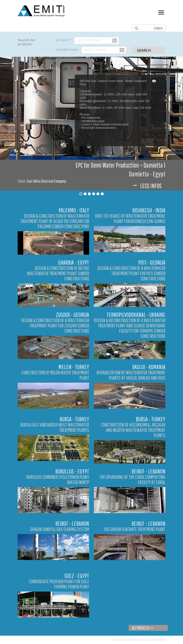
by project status (67, 49)
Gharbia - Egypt (74, 262)
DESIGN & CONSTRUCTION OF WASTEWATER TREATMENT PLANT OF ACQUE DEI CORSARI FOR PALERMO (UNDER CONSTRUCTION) (55, 221)
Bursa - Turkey (74, 419)
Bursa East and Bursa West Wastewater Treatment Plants (55, 427)
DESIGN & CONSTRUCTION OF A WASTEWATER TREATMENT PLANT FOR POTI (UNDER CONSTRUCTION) (131, 273)
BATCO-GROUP (158, 640)
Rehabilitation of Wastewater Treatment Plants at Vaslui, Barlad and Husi (131, 375)
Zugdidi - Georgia (72, 315)
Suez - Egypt (77, 576)
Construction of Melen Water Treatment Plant (55, 375)
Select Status (95, 50)
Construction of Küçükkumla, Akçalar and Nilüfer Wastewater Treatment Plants (133, 430)
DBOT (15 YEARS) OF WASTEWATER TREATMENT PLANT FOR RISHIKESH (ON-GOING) (130, 218)
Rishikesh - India (149, 210)
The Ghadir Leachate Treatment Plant (134, 529)
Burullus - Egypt (72, 471)
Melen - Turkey (74, 367)
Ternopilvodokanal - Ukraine (136, 315)
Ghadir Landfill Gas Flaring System (60, 529)
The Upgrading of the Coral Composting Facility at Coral (132, 479)
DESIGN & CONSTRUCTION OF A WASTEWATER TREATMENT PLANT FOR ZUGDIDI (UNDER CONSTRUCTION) (55, 325)
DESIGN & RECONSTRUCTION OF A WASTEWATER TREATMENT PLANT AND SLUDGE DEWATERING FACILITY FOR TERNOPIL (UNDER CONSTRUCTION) (130, 328)
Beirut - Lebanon (148, 471)
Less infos (147, 186)
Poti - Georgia (152, 262)
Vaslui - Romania (149, 367)
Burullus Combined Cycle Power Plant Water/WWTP (58, 479)
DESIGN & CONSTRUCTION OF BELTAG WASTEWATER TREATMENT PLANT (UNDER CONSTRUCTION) (58, 273)
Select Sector (89, 41)
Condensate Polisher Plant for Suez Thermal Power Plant (59, 584)
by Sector (63, 40)
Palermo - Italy (74, 210)
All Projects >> (143, 628)
